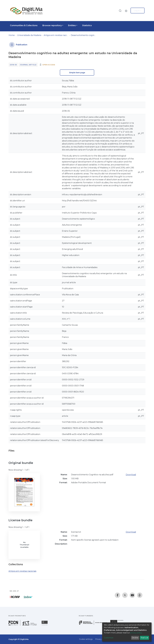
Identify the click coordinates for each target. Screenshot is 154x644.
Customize (109, 638)
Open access (49, 65)
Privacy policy (101, 639)
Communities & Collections (24, 25)
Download (131, 475)
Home (12, 35)
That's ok (144, 638)
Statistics (87, 25)
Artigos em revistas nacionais (56, 35)
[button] (127, 11)
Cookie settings (86, 639)
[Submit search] (120, 11)
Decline (135, 638)
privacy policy (136, 633)
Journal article (28, 65)
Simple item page (77, 73)
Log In (137, 11)
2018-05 (13, 65)
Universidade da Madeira (29, 35)
